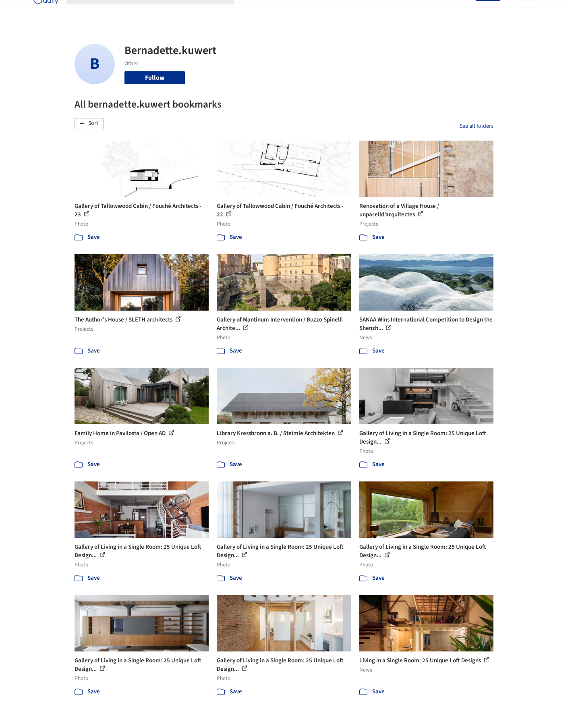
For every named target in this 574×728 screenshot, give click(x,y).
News (397, 11)
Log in (463, 11)
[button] (89, 124)
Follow (155, 78)
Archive (422, 11)
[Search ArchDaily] (157, 11)
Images (281, 11)
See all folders (477, 126)
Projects (253, 11)
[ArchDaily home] (46, 11)
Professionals (365, 11)
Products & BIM (318, 11)
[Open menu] (529, 11)
